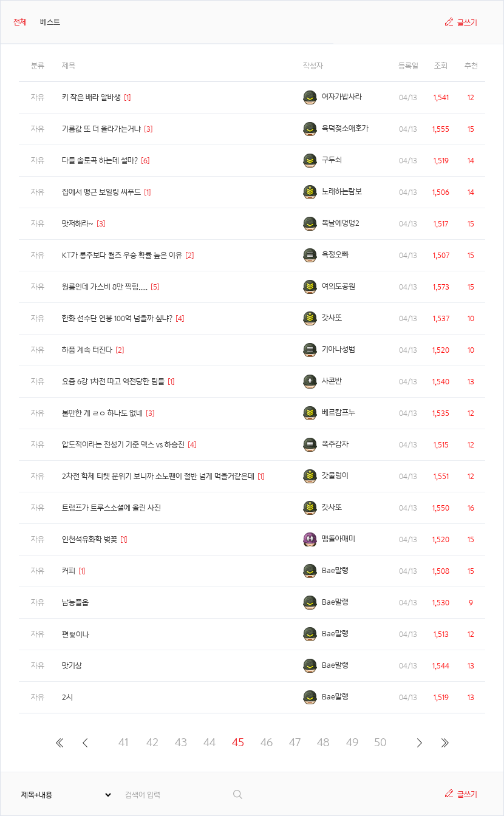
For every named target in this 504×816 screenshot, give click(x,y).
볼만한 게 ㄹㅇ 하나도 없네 (102, 413)
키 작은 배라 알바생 (91, 97)
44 (209, 742)
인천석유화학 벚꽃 (90, 539)
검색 (238, 794)
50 (380, 742)
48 (323, 742)
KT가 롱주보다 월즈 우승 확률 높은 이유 (122, 255)
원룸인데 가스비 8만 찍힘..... (105, 287)
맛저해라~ (78, 224)
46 (267, 742)
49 (352, 742)
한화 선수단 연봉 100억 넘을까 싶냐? (117, 318)
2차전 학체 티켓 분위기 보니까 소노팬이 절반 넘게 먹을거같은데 (158, 476)
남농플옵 (75, 603)
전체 (20, 22)
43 (181, 742)
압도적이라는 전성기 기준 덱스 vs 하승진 (123, 445)
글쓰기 (467, 23)
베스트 (50, 22)
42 (152, 742)
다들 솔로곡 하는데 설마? (100, 161)
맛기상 (72, 666)
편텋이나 (76, 635)
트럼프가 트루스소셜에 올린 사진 (111, 508)
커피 (69, 571)
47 (295, 742)
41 (124, 742)
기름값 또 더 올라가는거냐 (101, 129)
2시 (67, 697)
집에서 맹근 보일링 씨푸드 (101, 192)
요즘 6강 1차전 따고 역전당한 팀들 (113, 382)
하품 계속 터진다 (87, 350)
